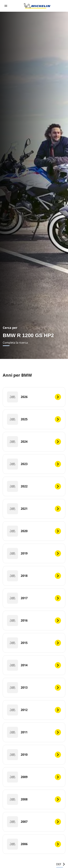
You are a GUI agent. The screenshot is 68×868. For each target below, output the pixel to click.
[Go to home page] (37, 6)
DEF (61, 864)
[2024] (34, 442)
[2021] (34, 509)
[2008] (34, 799)
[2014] (34, 665)
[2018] (34, 576)
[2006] (34, 844)
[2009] (34, 777)
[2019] (34, 553)
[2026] (34, 397)
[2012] (34, 710)
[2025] (34, 419)
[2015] (34, 643)
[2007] (34, 822)
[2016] (34, 621)
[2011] (34, 732)
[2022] (34, 486)
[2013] (34, 688)
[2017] (34, 598)
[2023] (34, 464)
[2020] (34, 531)
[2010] (34, 755)
